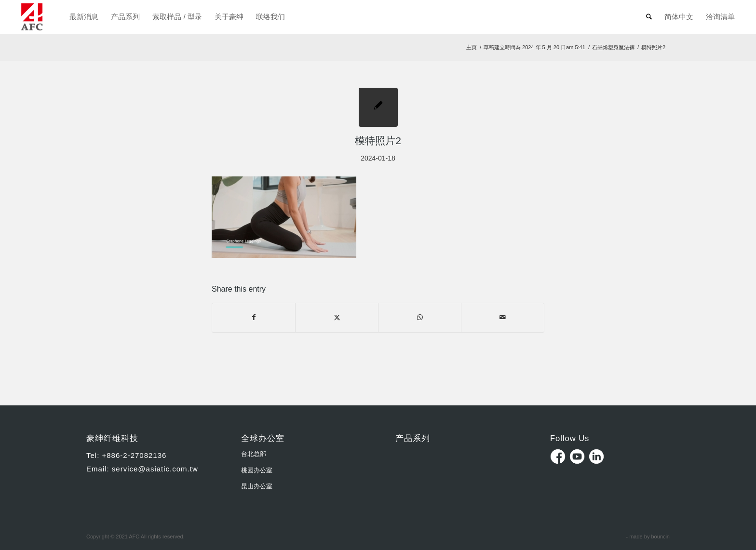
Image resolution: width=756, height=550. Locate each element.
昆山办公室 (257, 486)
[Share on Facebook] (254, 317)
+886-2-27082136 (135, 455)
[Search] (649, 17)
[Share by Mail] (503, 317)
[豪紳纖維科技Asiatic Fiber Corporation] (32, 17)
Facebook (558, 456)
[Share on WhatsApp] (420, 317)
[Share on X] (337, 317)
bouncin (660, 537)
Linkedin (596, 456)
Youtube (577, 456)
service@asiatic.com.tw (155, 469)
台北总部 (254, 454)
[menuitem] (84, 17)
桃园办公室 (257, 470)
